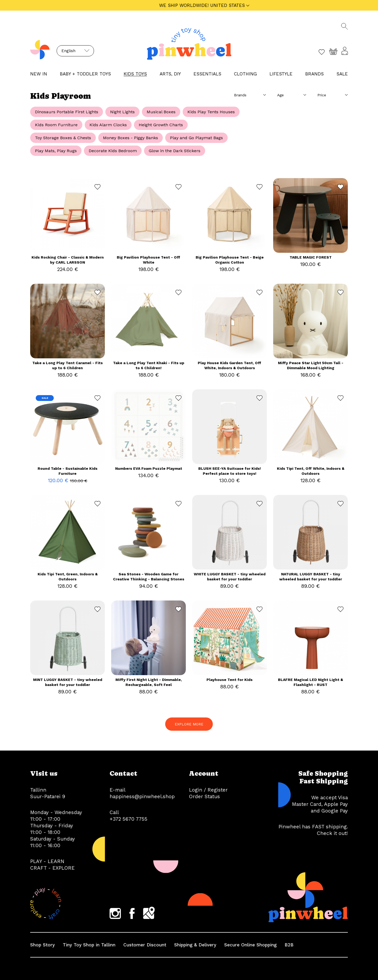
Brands (314, 74)
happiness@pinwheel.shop (142, 796)
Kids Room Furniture (56, 125)
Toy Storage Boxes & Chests (63, 138)
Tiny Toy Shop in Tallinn (89, 945)
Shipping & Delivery (195, 945)
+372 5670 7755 (129, 819)
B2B (289, 945)
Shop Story (42, 945)
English (68, 51)
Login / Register (208, 790)
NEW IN (39, 74)
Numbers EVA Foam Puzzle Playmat (149, 468)
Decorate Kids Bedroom (113, 151)
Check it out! (332, 833)
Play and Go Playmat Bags (196, 138)
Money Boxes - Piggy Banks (130, 138)
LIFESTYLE (281, 74)
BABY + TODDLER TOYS (85, 74)
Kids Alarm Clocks (108, 125)
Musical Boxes (161, 112)
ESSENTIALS (207, 74)
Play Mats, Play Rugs (56, 151)
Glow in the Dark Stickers (175, 151)
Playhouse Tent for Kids (229, 680)
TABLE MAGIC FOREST (311, 257)
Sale (342, 74)
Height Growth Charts (161, 125)
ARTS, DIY (170, 74)
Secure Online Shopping (250, 945)
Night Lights (122, 112)
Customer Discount (145, 945)
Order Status (204, 796)
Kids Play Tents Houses (211, 112)
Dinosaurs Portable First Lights (67, 112)
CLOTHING (245, 74)
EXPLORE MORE (189, 724)
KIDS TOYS (135, 74)
